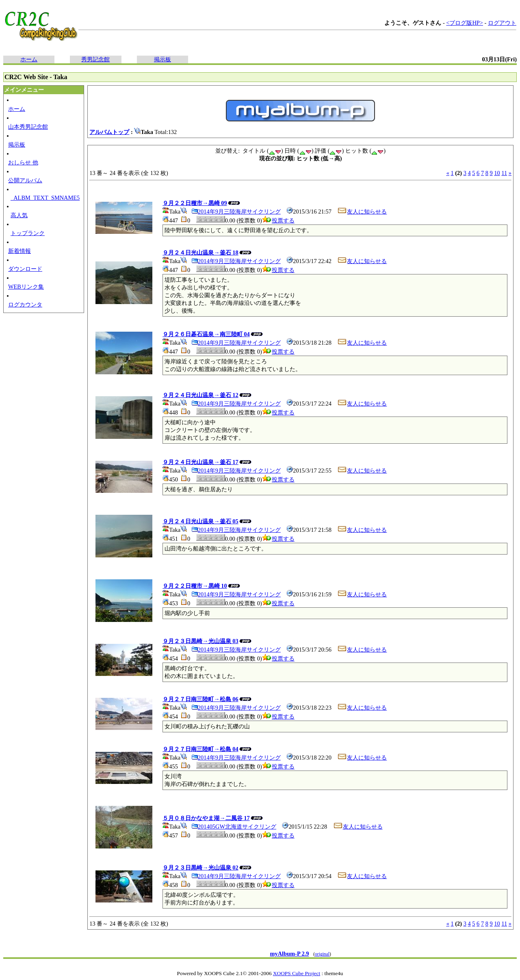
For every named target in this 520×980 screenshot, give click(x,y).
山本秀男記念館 (28, 127)
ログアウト (502, 23)
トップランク (28, 233)
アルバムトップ (109, 132)
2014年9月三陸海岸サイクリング (236, 212)
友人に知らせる (362, 212)
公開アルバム (25, 180)
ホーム (29, 59)
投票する (278, 220)
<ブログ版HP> (465, 23)
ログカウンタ (25, 304)
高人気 (19, 215)
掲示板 (162, 59)
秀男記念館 (95, 59)
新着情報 (19, 251)
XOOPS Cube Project (297, 973)
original (322, 954)
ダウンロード (25, 269)
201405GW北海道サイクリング (234, 827)
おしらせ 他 (23, 162)
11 (504, 173)
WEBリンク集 (26, 287)
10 (497, 173)
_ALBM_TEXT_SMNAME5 (45, 198)
